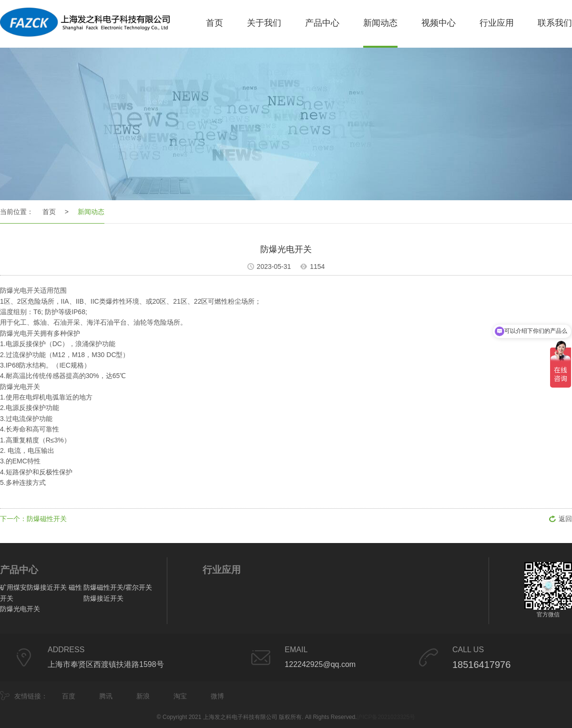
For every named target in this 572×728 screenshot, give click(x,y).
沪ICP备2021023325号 (386, 717)
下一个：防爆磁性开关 (33, 519)
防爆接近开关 (103, 598)
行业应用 (497, 23)
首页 (214, 23)
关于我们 (264, 23)
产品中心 (322, 23)
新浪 (143, 696)
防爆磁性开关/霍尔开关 (118, 587)
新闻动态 (380, 23)
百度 (69, 696)
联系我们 (555, 23)
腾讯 (106, 696)
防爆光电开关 (20, 609)
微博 (217, 696)
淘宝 (180, 696)
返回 (565, 519)
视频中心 (439, 23)
